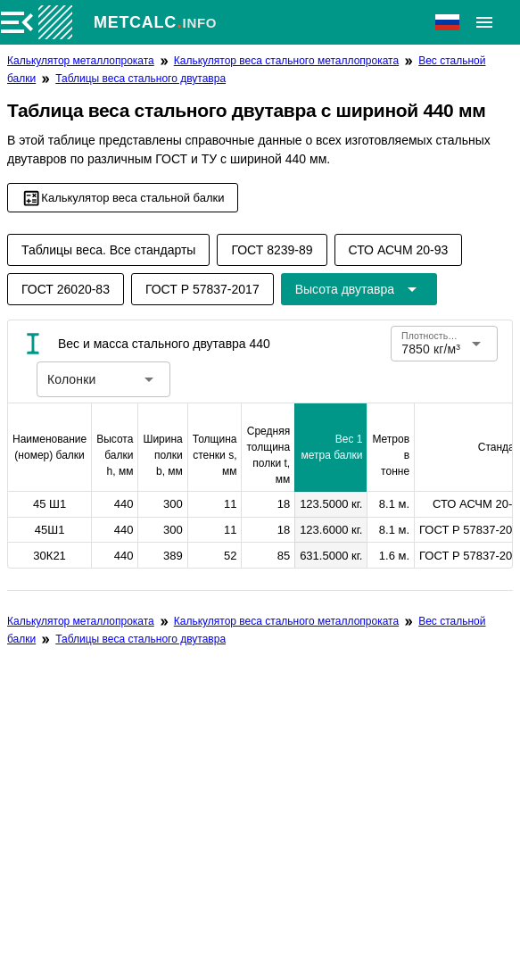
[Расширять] (484, 22)
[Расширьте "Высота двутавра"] (359, 289)
